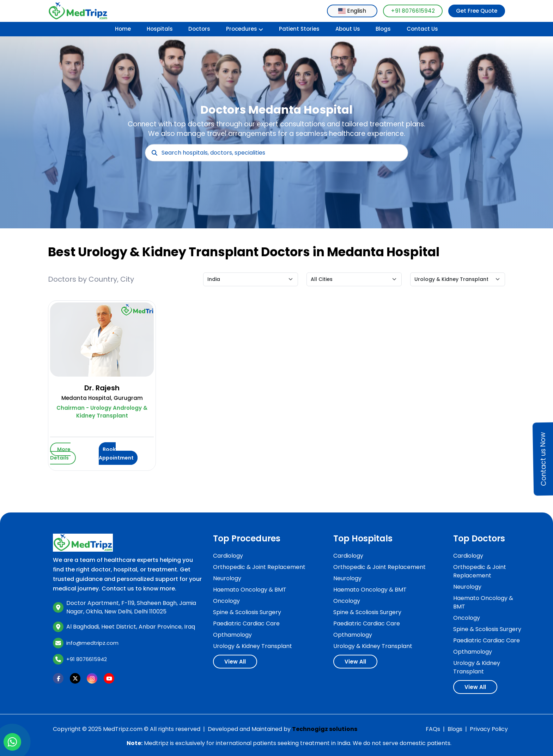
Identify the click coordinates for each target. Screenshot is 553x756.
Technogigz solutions (325, 729)
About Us (348, 29)
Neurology (227, 578)
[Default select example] (251, 279)
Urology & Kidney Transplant (253, 646)
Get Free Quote (477, 11)
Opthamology (232, 635)
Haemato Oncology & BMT (250, 590)
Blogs (383, 29)
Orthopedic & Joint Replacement (259, 567)
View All (235, 662)
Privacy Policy (489, 729)
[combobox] (352, 11)
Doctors (199, 29)
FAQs (433, 729)
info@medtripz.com (92, 643)
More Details (60, 454)
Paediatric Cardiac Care (246, 623)
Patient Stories (299, 29)
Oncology (226, 601)
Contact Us (422, 29)
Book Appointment (116, 454)
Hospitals (160, 29)
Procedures (245, 29)
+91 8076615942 (413, 11)
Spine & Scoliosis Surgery (247, 612)
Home (123, 29)
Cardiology (228, 556)
